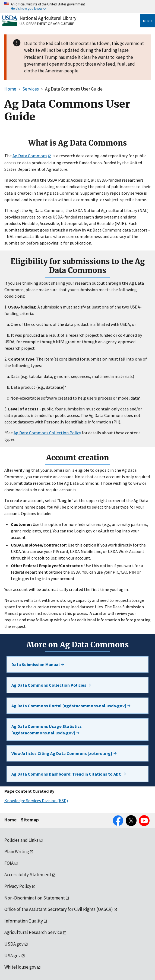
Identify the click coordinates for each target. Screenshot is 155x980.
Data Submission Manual (38, 664)
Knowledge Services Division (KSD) (36, 801)
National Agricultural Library (48, 18)
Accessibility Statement (28, 875)
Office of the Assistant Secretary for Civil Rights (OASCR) (59, 909)
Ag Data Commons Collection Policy (47, 433)
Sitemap (30, 820)
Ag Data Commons (30, 156)
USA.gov (12, 956)
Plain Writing (17, 852)
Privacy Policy (18, 886)
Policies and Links (21, 840)
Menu (147, 21)
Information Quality (24, 921)
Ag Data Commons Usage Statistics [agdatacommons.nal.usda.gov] (47, 730)
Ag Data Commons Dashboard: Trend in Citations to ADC (69, 774)
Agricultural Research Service (33, 932)
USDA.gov (14, 944)
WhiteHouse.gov (20, 967)
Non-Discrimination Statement (35, 898)
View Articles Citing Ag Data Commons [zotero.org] (64, 753)
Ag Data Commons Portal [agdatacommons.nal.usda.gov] (71, 706)
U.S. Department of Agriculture (47, 24)
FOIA (9, 863)
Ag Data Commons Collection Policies (51, 685)
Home (10, 820)
